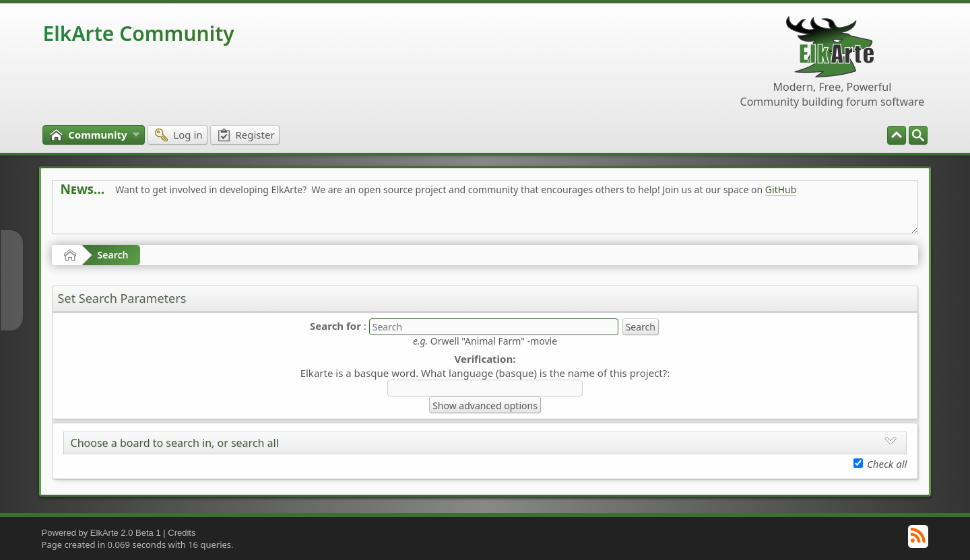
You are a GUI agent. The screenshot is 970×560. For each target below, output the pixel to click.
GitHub (781, 189)
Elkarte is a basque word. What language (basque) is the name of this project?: (485, 373)
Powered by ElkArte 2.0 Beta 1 (101, 533)
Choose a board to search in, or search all (175, 443)
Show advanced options (485, 406)
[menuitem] (918, 135)
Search (113, 255)
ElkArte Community (139, 33)
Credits (182, 533)
